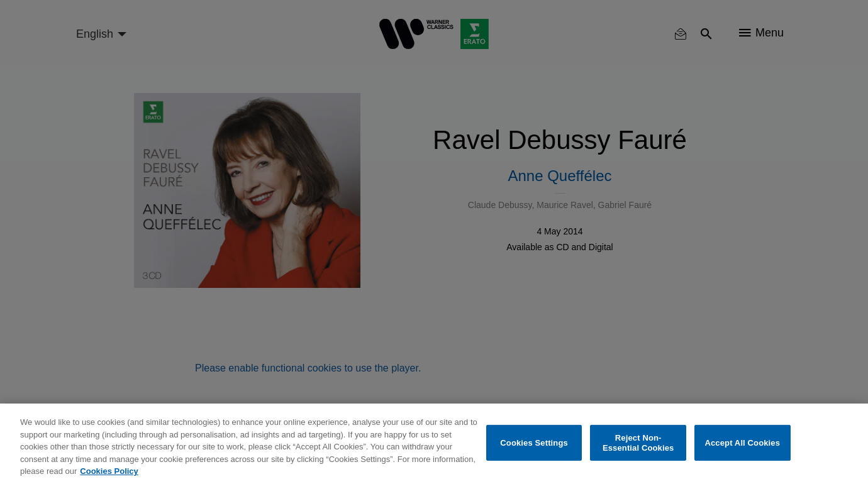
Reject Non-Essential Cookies (638, 443)
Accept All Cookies (742, 443)
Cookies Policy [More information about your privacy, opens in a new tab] (109, 471)
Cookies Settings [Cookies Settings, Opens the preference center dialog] (534, 443)
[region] (434, 444)
